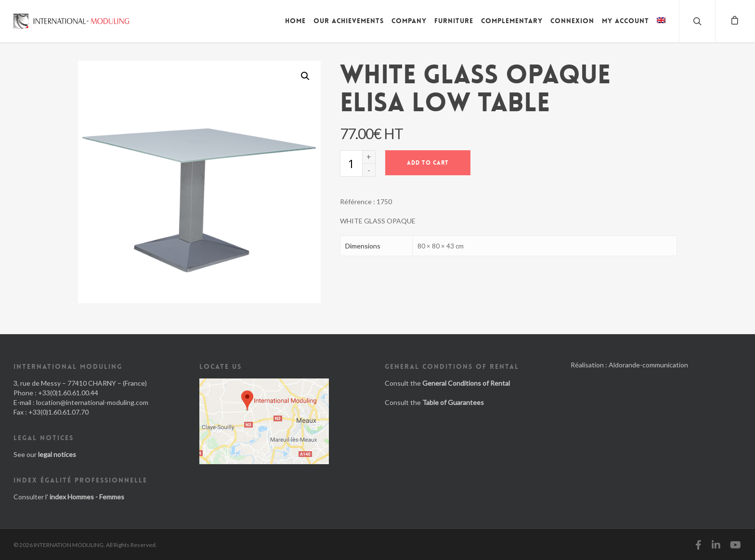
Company (409, 21)
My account (625, 21)
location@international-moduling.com (92, 402)
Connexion (572, 21)
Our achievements (349, 21)
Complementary (512, 21)
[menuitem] (661, 28)
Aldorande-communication (648, 365)
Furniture (454, 21)
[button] (305, 76)
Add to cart (428, 163)
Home (295, 21)
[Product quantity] (351, 163)
